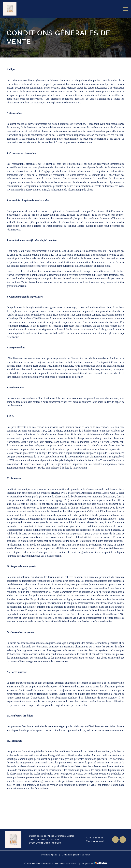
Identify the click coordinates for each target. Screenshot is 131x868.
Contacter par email (93, 842)
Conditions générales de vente (76, 855)
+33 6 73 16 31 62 (93, 838)
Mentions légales (49, 855)
